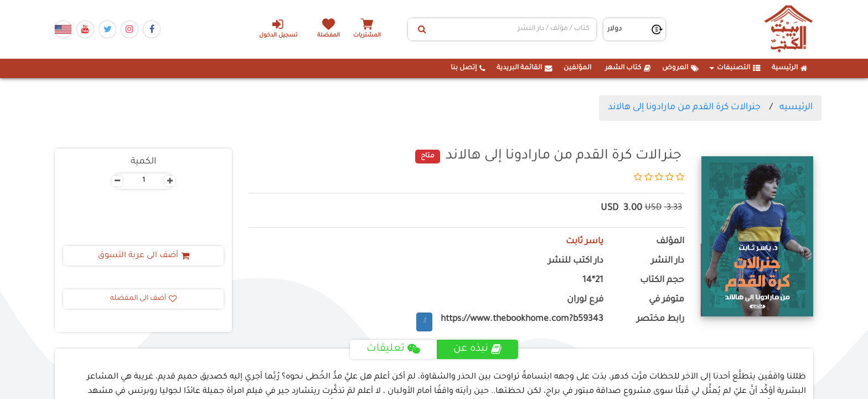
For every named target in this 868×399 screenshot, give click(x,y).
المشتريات (367, 36)
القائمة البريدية (525, 68)
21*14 (593, 281)
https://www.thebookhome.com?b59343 (522, 319)
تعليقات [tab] (393, 349)
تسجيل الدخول (278, 28)
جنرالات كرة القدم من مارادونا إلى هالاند (684, 108)
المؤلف (670, 242)
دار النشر (668, 261)
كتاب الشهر (628, 68)
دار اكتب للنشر (576, 261)
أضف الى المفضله (143, 299)
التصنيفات (735, 68)
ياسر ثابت (585, 242)
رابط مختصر (660, 319)
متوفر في (666, 300)
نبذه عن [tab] (477, 349)
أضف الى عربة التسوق (144, 256)
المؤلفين (577, 68)
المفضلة (329, 36)
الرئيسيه (796, 108)
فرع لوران (585, 300)
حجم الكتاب (662, 281)
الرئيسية (790, 68)
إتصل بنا (468, 68)
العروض (680, 68)
